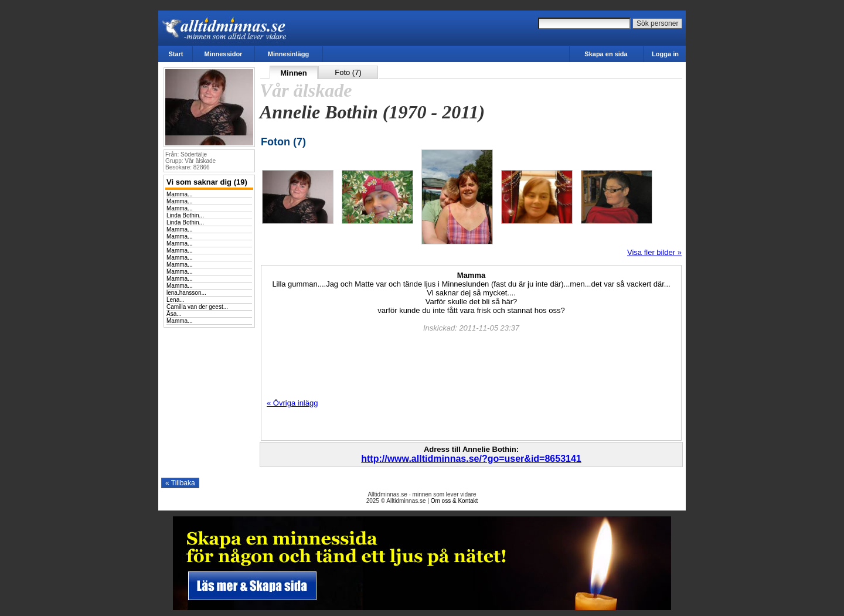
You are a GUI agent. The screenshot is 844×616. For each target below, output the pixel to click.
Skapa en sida (606, 54)
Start (176, 54)
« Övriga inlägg (292, 403)
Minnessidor (224, 54)
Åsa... (174, 314)
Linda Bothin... (185, 215)
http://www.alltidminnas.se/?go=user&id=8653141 (471, 459)
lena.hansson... (186, 293)
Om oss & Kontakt (455, 501)
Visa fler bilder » (654, 252)
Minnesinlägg (288, 54)
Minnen (294, 73)
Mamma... (179, 194)
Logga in (665, 54)
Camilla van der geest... (197, 307)
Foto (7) (348, 72)
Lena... (176, 300)
